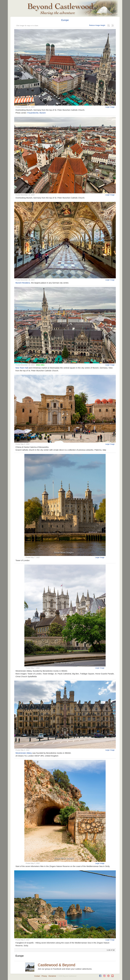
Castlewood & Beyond (56, 965)
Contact (37, 976)
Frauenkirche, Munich (36, 113)
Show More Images (64, 439)
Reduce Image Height (97, 25)
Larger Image (110, 107)
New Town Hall (22, 368)
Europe (65, 20)
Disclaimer (52, 976)
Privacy (44, 976)
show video (40, 365)
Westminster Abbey (24, 753)
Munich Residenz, (23, 283)
